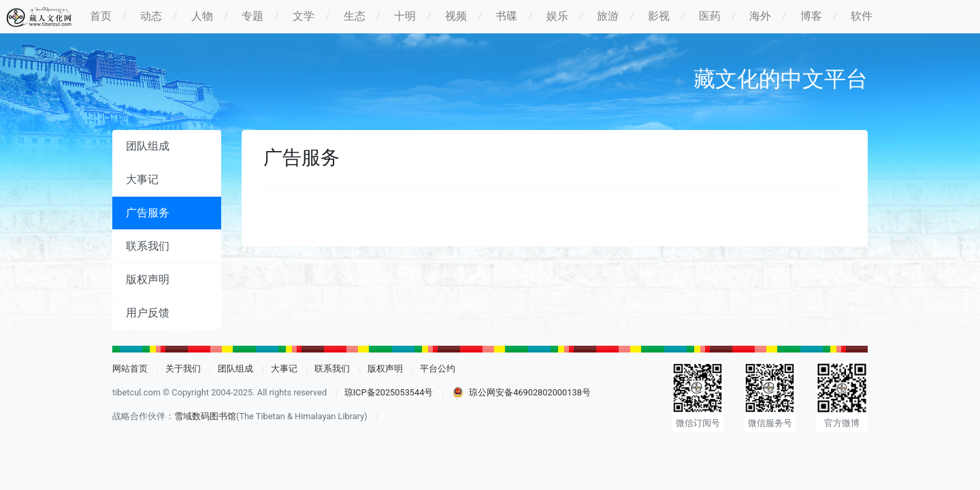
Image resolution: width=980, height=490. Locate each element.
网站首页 (130, 369)
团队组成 (148, 146)
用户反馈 (148, 313)
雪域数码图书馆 (205, 416)
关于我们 (183, 369)
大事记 (142, 179)
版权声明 (148, 279)
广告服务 (148, 213)
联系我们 (148, 246)
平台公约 (438, 369)
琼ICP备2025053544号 (389, 392)
